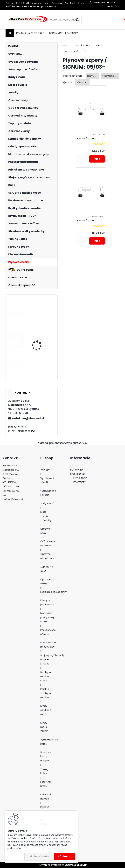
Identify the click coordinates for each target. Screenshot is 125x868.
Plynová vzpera (76, 139)
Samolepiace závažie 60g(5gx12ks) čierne (39, 311)
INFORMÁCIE (56, 33)
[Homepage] (10, 33)
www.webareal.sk (76, 865)
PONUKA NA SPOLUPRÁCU (31, 33)
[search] (78, 19)
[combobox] (93, 76)
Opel (97, 45)
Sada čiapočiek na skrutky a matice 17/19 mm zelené (40, 340)
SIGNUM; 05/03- (73, 52)
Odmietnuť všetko (39, 857)
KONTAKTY (72, 33)
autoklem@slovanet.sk (28, 418)
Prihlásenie (99, 3)
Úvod (65, 45)
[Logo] (28, 20)
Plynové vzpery (82, 45)
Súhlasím (65, 857)
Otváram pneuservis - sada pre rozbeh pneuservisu (40, 368)
